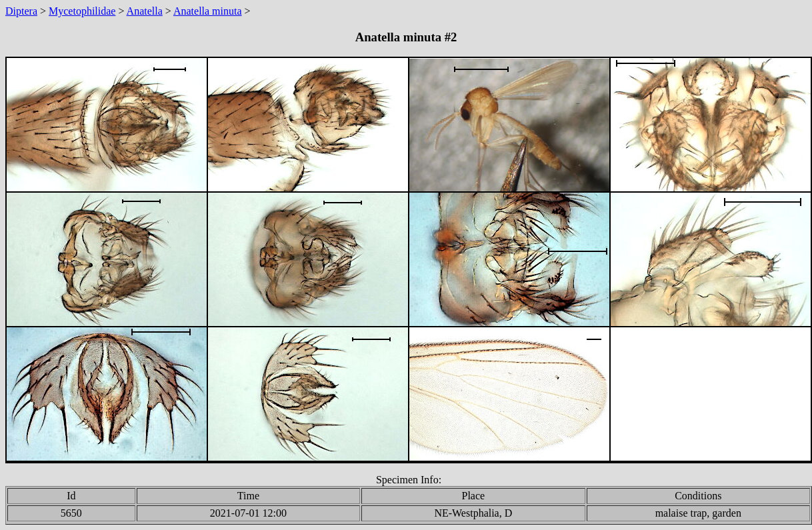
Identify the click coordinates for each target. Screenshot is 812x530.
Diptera (21, 11)
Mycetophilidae (82, 11)
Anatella (145, 11)
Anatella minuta (208, 11)
